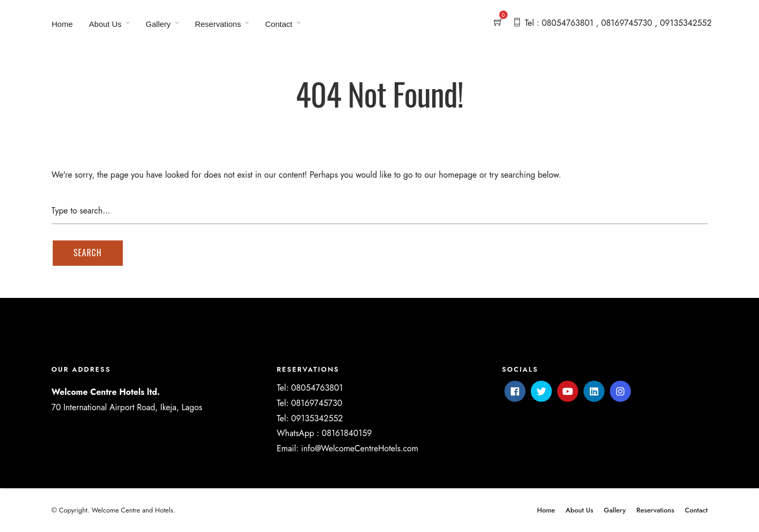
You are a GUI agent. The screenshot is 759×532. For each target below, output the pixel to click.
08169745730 (317, 403)
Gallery (158, 24)
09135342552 (317, 418)
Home (62, 24)
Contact (279, 24)
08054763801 (317, 388)
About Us (105, 24)
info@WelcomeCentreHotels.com (359, 448)
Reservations (218, 24)
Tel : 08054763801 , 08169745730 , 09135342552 (618, 23)
